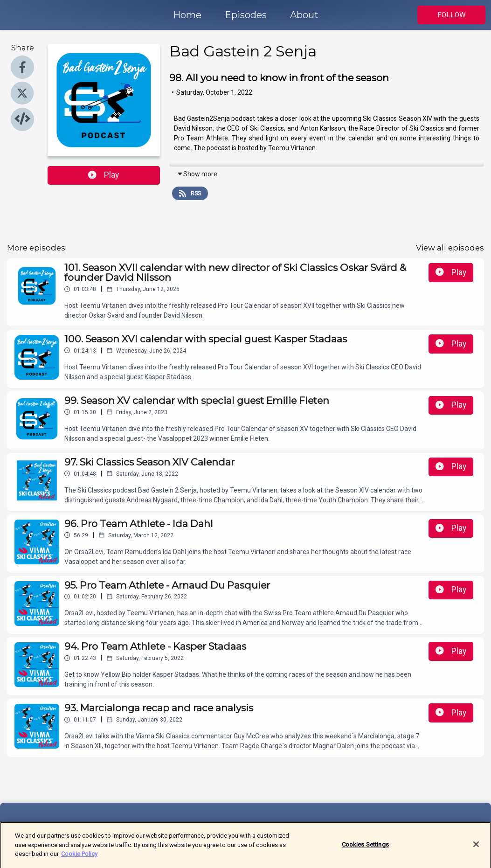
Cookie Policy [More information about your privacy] (79, 857)
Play (104, 175)
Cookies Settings (365, 848)
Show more (197, 174)
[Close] (476, 847)
